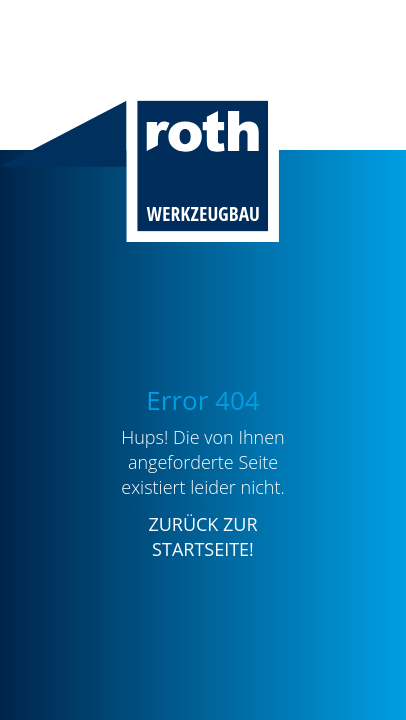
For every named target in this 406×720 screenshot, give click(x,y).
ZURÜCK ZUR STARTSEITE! (202, 536)
